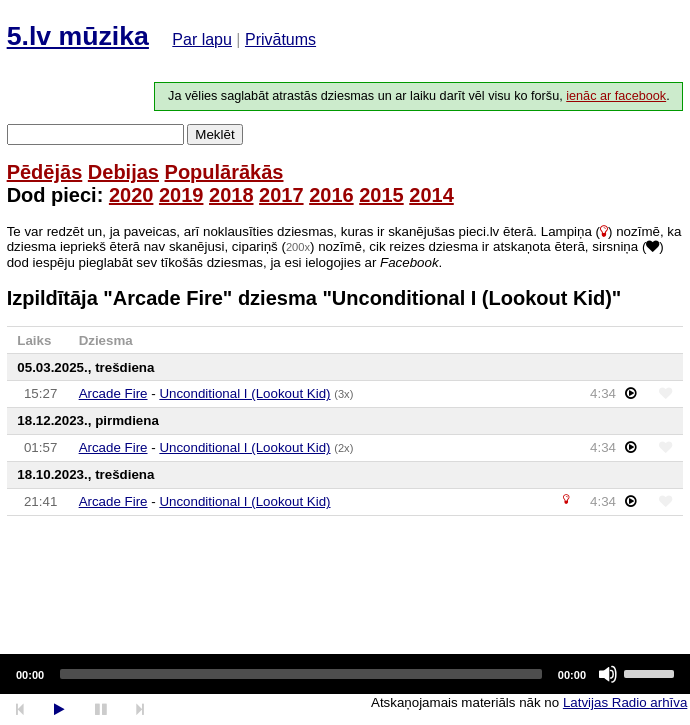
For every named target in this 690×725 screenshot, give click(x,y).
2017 (281, 195)
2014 (431, 195)
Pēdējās (45, 172)
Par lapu (202, 39)
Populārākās (224, 172)
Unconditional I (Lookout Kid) (244, 393)
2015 (381, 195)
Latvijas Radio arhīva (625, 702)
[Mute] (608, 674)
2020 (131, 195)
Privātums (280, 39)
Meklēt (214, 134)
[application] (345, 674)
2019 (181, 195)
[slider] (301, 674)
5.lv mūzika (78, 36)
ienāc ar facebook (616, 96)
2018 (231, 195)
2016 (331, 195)
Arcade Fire (113, 393)
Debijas (123, 172)
